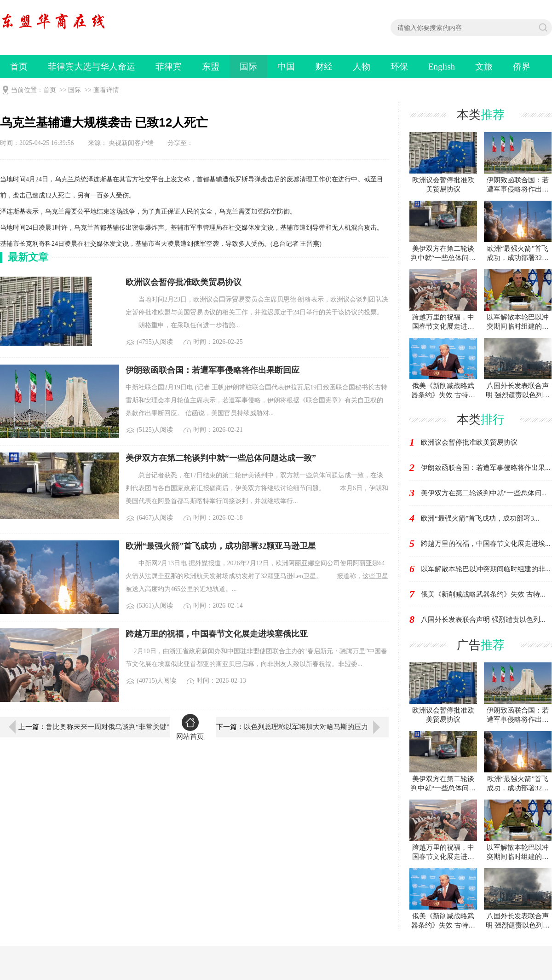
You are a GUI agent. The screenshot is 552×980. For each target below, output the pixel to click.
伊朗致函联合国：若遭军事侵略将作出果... (486, 468)
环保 (399, 67)
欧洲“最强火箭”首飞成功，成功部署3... (480, 518)
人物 (362, 67)
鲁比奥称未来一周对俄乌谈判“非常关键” (108, 727)
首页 (19, 67)
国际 (248, 67)
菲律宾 (169, 67)
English (442, 67)
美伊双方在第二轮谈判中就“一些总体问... (484, 493)
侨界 (522, 67)
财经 (324, 67)
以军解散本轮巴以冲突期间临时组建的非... (486, 569)
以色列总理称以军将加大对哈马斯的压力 (306, 727)
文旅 (484, 67)
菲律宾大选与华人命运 (92, 67)
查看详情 (106, 90)
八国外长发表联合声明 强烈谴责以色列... (483, 620)
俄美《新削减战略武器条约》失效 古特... (483, 594)
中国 (286, 67)
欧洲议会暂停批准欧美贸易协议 (469, 442)
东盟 (211, 67)
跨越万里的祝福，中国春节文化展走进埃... (486, 544)
